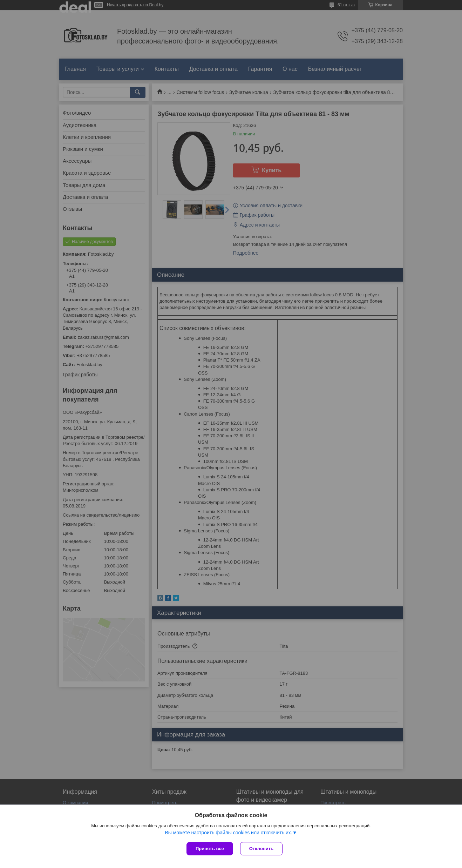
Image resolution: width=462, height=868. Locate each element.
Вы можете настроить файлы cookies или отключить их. (228, 833)
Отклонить (261, 849)
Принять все (210, 849)
